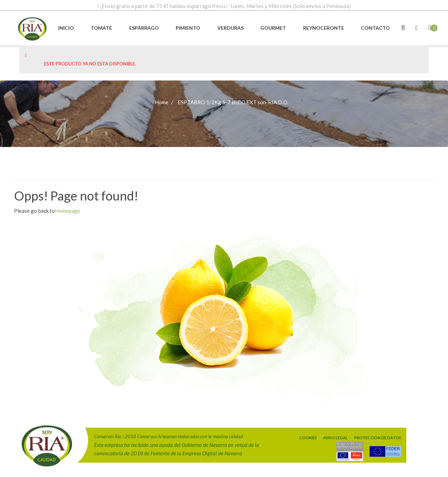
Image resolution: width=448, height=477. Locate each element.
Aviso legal (335, 438)
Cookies (308, 438)
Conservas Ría (108, 436)
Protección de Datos (378, 438)
